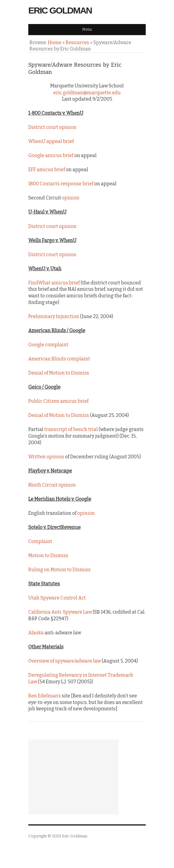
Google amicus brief (51, 155)
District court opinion (52, 127)
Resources (77, 42)
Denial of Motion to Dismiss (59, 373)
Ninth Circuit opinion (52, 485)
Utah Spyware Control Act (57, 598)
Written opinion (46, 457)
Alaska (36, 633)
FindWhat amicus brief (54, 283)
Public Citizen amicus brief (58, 401)
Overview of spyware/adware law (65, 661)
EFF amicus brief (47, 170)
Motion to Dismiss (48, 555)
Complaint (40, 541)
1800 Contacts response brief (61, 184)
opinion (71, 198)
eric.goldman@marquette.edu (87, 93)
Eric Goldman (60, 10)
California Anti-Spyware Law (60, 612)
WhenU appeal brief (51, 141)
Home (55, 42)
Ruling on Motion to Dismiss (59, 570)
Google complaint (48, 345)
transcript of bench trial (71, 429)
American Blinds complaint (59, 359)
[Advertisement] (73, 777)
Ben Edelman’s (45, 696)
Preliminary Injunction (54, 316)
